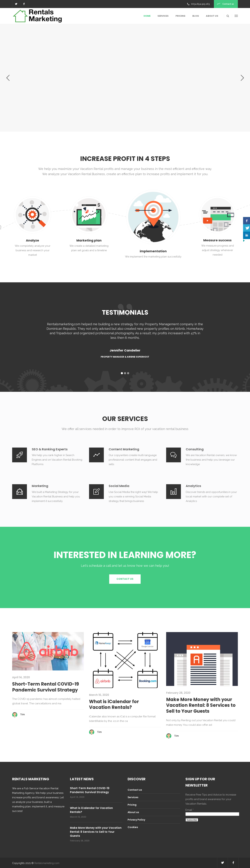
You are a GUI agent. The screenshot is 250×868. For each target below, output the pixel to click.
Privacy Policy (136, 820)
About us (133, 812)
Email (189, 810)
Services (133, 797)
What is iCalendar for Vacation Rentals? (114, 705)
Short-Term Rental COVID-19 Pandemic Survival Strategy (46, 687)
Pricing (132, 805)
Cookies (133, 827)
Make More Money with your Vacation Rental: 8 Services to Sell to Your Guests (201, 705)
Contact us (135, 790)
